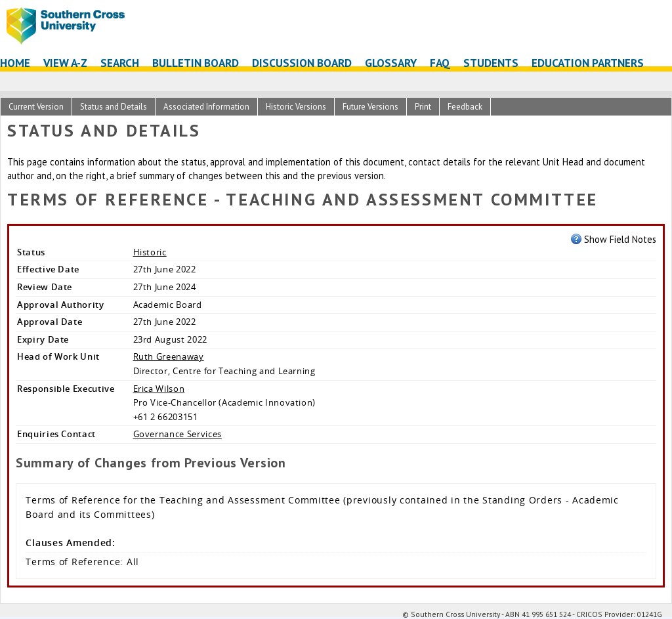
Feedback (465, 107)
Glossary (391, 63)
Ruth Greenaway (169, 356)
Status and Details (114, 107)
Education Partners (588, 63)
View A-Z (65, 63)
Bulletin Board (196, 63)
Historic (150, 252)
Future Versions (370, 107)
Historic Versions (296, 107)
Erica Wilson (159, 389)
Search (120, 63)
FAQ (440, 63)
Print (423, 107)
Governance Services (178, 434)
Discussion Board (302, 63)
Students (491, 63)
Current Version (36, 107)
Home (15, 63)
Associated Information (206, 107)
